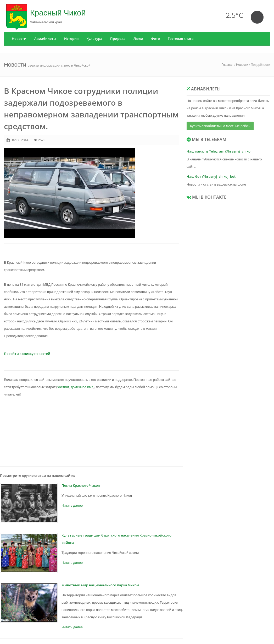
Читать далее (72, 505)
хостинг (63, 387)
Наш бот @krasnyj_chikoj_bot (211, 176)
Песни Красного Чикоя (81, 485)
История (71, 39)
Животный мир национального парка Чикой (100, 585)
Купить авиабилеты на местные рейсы (220, 126)
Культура (94, 39)
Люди (138, 39)
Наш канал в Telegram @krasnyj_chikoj (219, 151)
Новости (19, 39)
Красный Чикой (58, 12)
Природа (118, 39)
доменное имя (82, 387)
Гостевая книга (181, 39)
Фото (155, 39)
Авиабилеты (45, 39)
